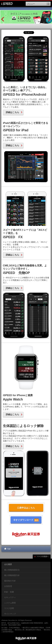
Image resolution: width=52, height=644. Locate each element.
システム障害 (10, 603)
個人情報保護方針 (12, 575)
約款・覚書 (9, 592)
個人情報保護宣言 (12, 570)
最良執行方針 (10, 581)
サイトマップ (10, 614)
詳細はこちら (14, 112)
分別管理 (8, 586)
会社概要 (8, 564)
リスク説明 (9, 608)
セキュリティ (10, 597)
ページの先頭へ (41, 556)
